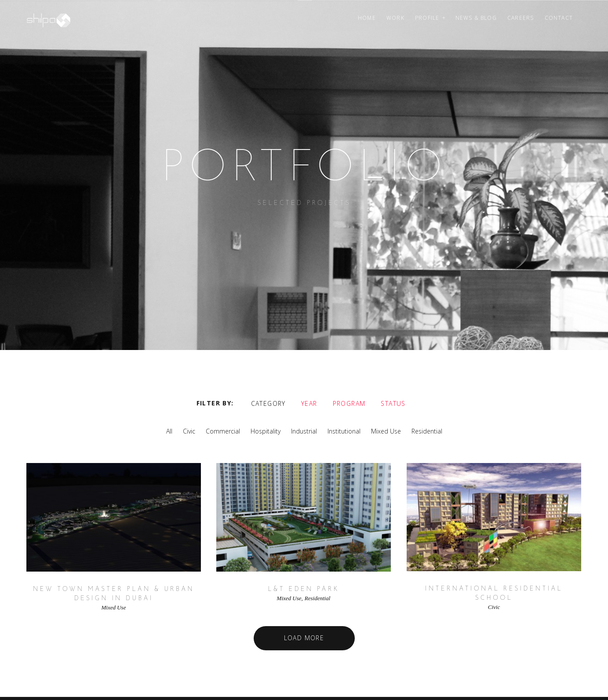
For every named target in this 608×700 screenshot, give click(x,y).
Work (395, 18)
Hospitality (266, 431)
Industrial (304, 431)
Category (268, 403)
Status (393, 403)
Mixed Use (386, 431)
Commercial (223, 431)
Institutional (344, 431)
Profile (427, 18)
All (169, 431)
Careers (521, 18)
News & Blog (476, 18)
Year (309, 403)
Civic (189, 431)
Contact (559, 18)
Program (349, 403)
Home (367, 18)
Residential (427, 431)
